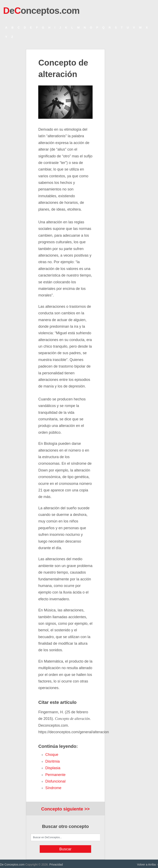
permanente (55, 775)
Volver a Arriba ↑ (148, 865)
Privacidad (56, 865)
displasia (53, 768)
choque (52, 755)
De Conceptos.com (12, 865)
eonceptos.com (41, 11)
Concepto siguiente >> (65, 809)
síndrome (53, 788)
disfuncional (55, 781)
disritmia (52, 761)
